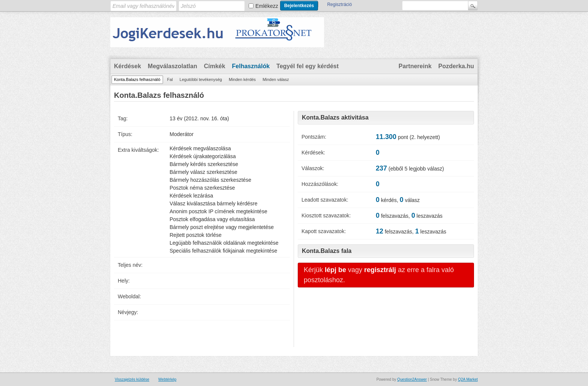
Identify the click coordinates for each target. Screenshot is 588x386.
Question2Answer (412, 379)
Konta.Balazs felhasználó (137, 79)
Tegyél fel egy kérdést (307, 66)
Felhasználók (251, 66)
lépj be (335, 270)
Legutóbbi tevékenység (201, 79)
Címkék (215, 66)
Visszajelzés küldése (132, 379)
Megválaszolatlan (172, 66)
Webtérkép (167, 379)
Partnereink (415, 66)
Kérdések (127, 66)
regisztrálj (380, 270)
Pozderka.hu (456, 66)
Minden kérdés (242, 79)
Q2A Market (468, 379)
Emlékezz (267, 6)
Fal (170, 79)
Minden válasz (276, 79)
